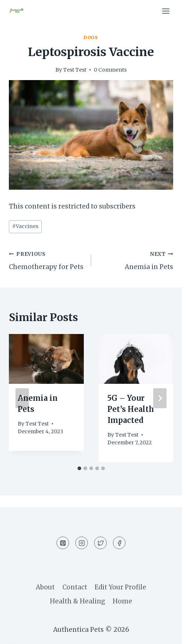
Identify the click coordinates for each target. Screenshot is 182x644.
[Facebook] (119, 543)
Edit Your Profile (120, 587)
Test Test (75, 70)
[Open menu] (166, 11)
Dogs (91, 37)
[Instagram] (82, 543)
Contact (75, 587)
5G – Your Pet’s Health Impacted (131, 409)
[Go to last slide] (22, 398)
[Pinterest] (63, 543)
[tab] (79, 468)
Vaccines (25, 226)
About (45, 587)
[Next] (160, 398)
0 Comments (110, 70)
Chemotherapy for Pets (47, 260)
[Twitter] (100, 543)
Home (122, 601)
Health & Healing (78, 601)
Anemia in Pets (135, 260)
